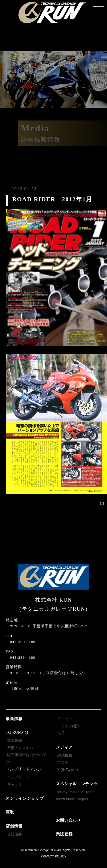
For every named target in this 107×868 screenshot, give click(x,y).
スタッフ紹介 (68, 726)
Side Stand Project (73, 799)
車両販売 (15, 741)
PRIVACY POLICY (53, 856)
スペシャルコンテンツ (77, 784)
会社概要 (15, 834)
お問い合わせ (68, 820)
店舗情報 (14, 826)
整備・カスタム (20, 748)
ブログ (63, 762)
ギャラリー (16, 784)
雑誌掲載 (65, 755)
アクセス (65, 719)
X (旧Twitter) (68, 770)
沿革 (61, 733)
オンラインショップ (25, 798)
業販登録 (64, 834)
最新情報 (14, 719)
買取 (10, 812)
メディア (64, 747)
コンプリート (18, 777)
